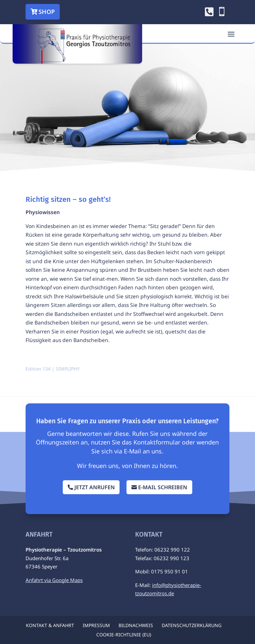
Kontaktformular (157, 442)
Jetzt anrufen (95, 487)
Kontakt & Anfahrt (50, 625)
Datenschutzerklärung (192, 625)
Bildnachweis (136, 625)
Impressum (96, 625)
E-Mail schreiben (163, 487)
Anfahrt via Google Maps (54, 580)
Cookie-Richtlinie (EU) (124, 635)
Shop (47, 12)
